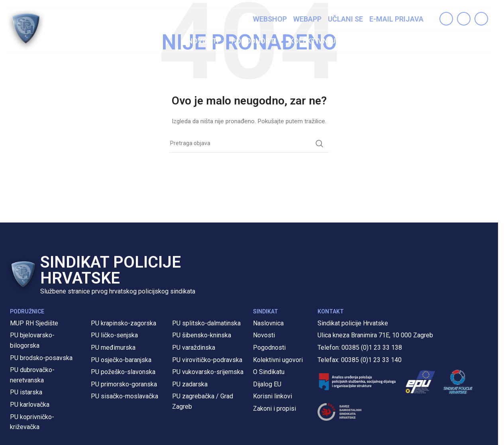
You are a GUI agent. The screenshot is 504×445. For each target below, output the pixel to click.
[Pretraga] (484, 41)
